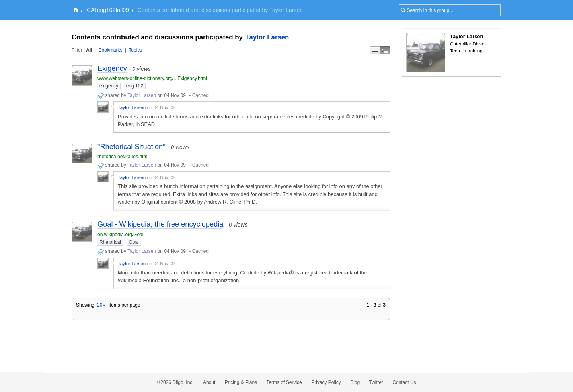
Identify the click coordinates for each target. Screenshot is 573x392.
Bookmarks (110, 50)
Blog (355, 382)
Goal (134, 242)
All (89, 50)
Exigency (112, 68)
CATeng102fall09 (108, 10)
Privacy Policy (326, 382)
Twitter (376, 382)
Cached (200, 95)
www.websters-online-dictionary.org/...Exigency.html (152, 78)
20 (101, 305)
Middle (385, 50)
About (209, 382)
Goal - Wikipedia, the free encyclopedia (160, 224)
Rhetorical (110, 242)
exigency (109, 86)
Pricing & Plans (241, 382)
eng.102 (135, 86)
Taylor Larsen (268, 37)
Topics (135, 50)
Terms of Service (284, 382)
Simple (375, 50)
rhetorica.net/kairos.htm (122, 157)
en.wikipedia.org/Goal (120, 235)
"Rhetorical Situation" (132, 147)
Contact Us (404, 382)
